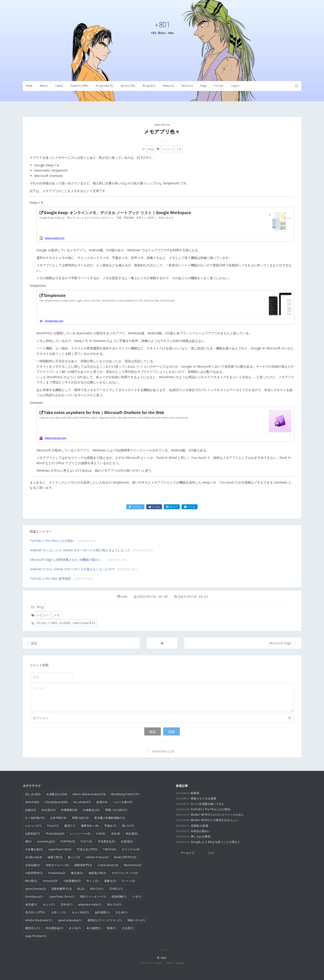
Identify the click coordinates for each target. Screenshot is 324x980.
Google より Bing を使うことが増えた (208, 842)
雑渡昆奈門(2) (83, 865)
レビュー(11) (33, 826)
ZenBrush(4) (34, 857)
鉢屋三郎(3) (55, 857)
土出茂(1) (128, 928)
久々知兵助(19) (35, 818)
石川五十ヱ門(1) (35, 912)
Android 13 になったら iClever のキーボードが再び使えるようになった (91, 550)
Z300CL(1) (116, 889)
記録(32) (31, 810)
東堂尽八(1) (33, 928)
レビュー (167, 149)
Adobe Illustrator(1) (39, 920)
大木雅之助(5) (34, 849)
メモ (179, 149)
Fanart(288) (80, 86)
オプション (162, 718)
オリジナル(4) (130, 849)
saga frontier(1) (36, 936)
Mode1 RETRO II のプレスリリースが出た (210, 815)
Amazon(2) (50, 881)
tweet (59, 86)
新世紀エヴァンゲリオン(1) (105, 920)
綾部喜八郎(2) (97, 873)
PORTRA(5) (68, 841)
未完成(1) (31, 904)
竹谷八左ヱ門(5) (87, 849)
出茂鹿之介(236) (57, 794)
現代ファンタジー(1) (93, 897)
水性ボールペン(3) (57, 865)
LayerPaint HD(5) (60, 849)
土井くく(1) (59, 912)
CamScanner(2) (108, 865)
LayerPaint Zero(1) (62, 897)
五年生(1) (66, 904)
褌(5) (28, 841)
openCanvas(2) (35, 889)
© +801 (162, 958)
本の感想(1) (94, 928)
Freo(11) (53, 826)
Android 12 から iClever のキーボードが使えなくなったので (84, 569)
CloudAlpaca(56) (56, 802)
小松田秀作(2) (34, 873)
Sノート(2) (128, 881)
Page (204, 86)
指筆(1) (111, 928)
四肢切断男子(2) (62, 889)
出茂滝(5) (127, 841)
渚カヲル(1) (114, 904)
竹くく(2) (92, 881)
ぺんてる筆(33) (123, 802)
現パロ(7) (128, 826)
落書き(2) (110, 881)
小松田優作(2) (72, 881)
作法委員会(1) (54, 928)
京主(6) (116, 834)
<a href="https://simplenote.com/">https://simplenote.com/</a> (165, 307)
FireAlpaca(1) (34, 897)
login (235, 86)
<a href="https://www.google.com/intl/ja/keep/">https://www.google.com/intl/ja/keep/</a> (165, 225)
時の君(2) (31, 881)
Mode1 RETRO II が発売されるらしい (207, 820)
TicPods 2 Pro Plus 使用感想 (62, 578)
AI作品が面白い (193, 831)
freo (159, 963)
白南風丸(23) (91, 810)
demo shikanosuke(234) (89, 794)
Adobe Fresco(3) (97, 857)
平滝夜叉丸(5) (107, 841)
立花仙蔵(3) (33, 865)
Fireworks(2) (57, 873)
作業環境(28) (69, 810)
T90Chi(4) (109, 849)
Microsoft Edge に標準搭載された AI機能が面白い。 (78, 560)
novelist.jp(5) (46, 841)
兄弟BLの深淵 (192, 826)
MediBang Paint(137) (125, 794)
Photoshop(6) (55, 834)
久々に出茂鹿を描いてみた (200, 804)
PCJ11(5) (86, 841)
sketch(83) (32, 802)
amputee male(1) (90, 904)
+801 (162, 24)
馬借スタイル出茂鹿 (196, 798)
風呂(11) (70, 826)
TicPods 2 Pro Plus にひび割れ (63, 541)
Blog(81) (149, 86)
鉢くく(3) (74, 857)
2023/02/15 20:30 (153, 597)
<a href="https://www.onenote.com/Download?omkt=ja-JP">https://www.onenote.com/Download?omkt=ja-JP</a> (165, 424)
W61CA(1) (97, 889)
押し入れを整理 (193, 836)
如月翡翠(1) (102, 912)
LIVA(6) (101, 834)
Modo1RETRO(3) (125, 857)
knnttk (180, 963)
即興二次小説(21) (116, 810)
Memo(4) (169, 86)
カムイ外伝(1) (80, 912)
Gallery (187, 86)
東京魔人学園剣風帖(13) (109, 818)
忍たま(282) (33, 794)
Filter (219, 86)
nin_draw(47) (82, 802)
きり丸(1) (75, 928)
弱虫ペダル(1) (136, 920)
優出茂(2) (77, 873)
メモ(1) (137, 897)
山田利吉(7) (33, 834)
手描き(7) (110, 826)
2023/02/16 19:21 (193, 597)
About (44, 86)
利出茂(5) (132, 834)
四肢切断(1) (119, 897)
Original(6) (105, 86)
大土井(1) (121, 912)
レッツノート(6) (80, 834)
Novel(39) (128, 86)
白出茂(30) (48, 810)
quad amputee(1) (70, 920)
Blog (150, 149)
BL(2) (81, 889)
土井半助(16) (58, 818)
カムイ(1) (49, 904)
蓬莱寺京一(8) (90, 826)
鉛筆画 (188, 793)
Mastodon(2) (133, 865)
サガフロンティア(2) (125, 873)
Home (29, 86)
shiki (124, 597)
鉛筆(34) (102, 802)
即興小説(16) (80, 818)
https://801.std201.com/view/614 (66, 623)
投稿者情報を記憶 (163, 751)
